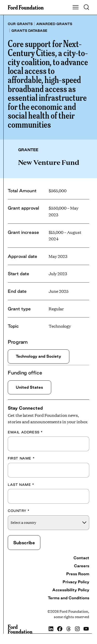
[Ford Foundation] (20, 629)
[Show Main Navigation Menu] (76, 7)
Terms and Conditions (69, 598)
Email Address (25, 432)
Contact (81, 558)
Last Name (21, 485)
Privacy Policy (76, 582)
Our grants (20, 24)
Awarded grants (54, 24)
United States (29, 387)
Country (19, 511)
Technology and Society (38, 356)
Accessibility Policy (71, 590)
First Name (21, 458)
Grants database (29, 30)
